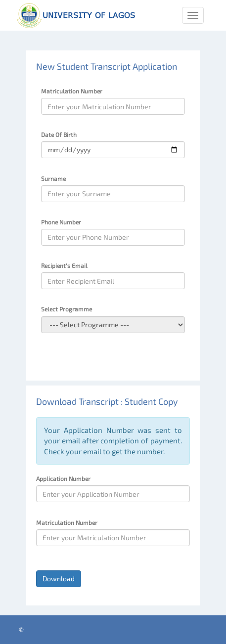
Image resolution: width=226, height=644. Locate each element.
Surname (53, 178)
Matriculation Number (72, 91)
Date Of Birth (59, 134)
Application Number (63, 478)
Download (59, 579)
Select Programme (67, 309)
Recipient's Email (64, 265)
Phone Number (61, 222)
